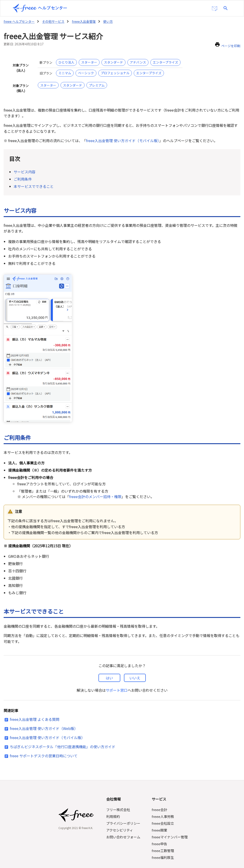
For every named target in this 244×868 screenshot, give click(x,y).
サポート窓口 (117, 678)
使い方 (108, 21)
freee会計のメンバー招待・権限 (95, 490)
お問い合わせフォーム (124, 824)
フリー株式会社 (119, 797)
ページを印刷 (231, 45)
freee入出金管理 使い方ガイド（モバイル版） (123, 140)
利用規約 (113, 804)
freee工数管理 (163, 838)
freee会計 (159, 797)
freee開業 (159, 818)
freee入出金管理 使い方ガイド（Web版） (44, 716)
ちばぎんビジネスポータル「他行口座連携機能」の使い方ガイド (63, 735)
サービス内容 (25, 171)
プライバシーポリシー (124, 811)
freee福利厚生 (163, 845)
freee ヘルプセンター (19, 21)
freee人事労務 (163, 804)
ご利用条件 (23, 177)
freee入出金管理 (83, 21)
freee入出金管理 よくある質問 (34, 707)
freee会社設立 (163, 811)
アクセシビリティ (120, 818)
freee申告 (159, 831)
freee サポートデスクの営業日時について (44, 744)
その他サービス (53, 21)
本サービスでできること (34, 184)
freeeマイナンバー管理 (170, 824)
